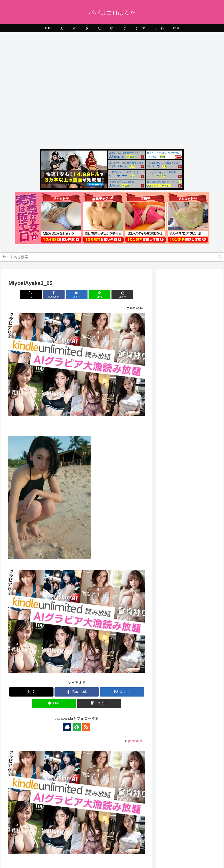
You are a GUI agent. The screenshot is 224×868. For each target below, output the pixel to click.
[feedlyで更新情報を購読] (77, 727)
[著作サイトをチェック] (67, 727)
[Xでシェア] (31, 295)
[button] (220, 257)
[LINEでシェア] (99, 295)
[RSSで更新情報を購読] (86, 727)
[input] (112, 257)
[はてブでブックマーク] (77, 295)
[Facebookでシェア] (54, 295)
